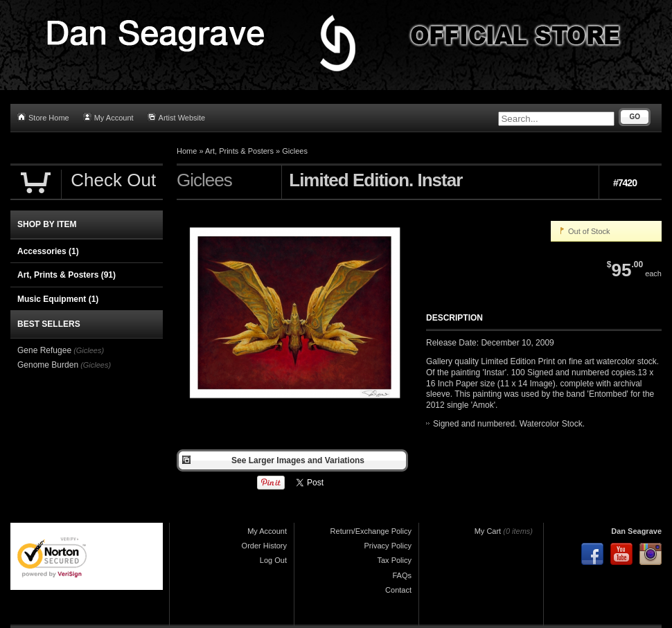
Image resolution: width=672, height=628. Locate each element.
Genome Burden (48, 365)
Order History (264, 546)
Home (187, 151)
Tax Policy (394, 560)
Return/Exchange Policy (371, 531)
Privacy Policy (388, 546)
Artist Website (177, 117)
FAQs (402, 575)
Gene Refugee (44, 350)
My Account (108, 117)
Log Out (273, 560)
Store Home (43, 117)
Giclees (295, 151)
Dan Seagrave (636, 531)
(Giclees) (89, 350)
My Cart (488, 531)
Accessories (48, 251)
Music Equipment (58, 299)
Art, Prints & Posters (239, 151)
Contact (398, 590)
